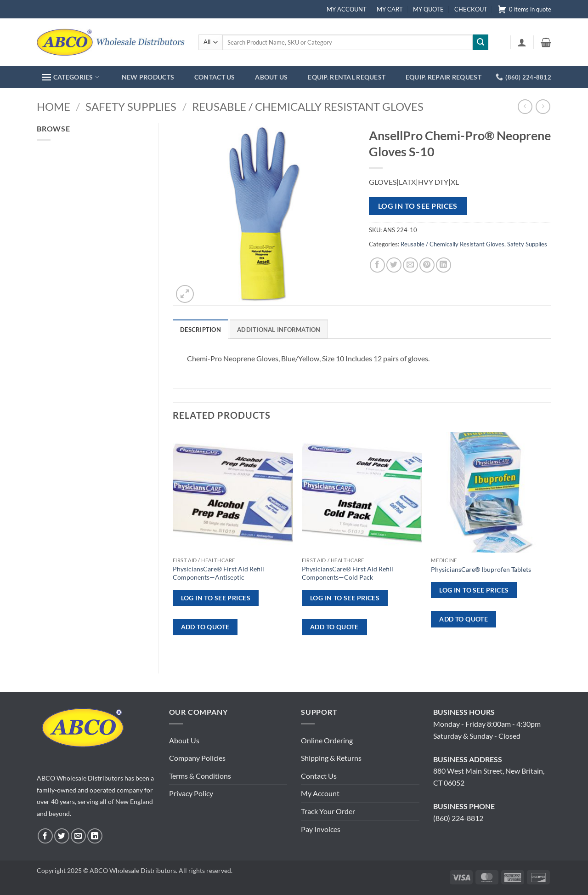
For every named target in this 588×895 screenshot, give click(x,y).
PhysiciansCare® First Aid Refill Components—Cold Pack (348, 573)
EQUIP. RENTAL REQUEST (347, 77)
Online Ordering (327, 740)
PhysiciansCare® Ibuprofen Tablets (481, 569)
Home (54, 106)
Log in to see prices (418, 206)
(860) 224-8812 (458, 818)
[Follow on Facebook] (45, 836)
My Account (320, 793)
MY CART (390, 9)
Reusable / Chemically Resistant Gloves (308, 106)
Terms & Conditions (200, 776)
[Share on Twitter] (394, 265)
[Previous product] (543, 106)
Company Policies (197, 758)
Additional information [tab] (279, 330)
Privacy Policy (191, 793)
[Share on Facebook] (377, 265)
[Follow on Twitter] (62, 836)
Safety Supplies (131, 106)
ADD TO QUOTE (205, 627)
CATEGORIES (71, 77)
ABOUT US (271, 77)
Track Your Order (328, 811)
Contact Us (319, 776)
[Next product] (525, 106)
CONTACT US (215, 77)
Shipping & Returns (331, 758)
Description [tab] (201, 330)
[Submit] (481, 42)
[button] (522, 42)
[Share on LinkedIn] (444, 265)
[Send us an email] (78, 836)
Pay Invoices (321, 829)
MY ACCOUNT (347, 9)
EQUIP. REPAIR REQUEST (444, 77)
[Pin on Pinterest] (427, 265)
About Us (184, 740)
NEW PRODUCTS (148, 77)
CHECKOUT (471, 9)
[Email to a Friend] (410, 265)
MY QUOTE (428, 9)
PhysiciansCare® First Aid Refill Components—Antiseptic (218, 573)
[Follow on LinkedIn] (95, 836)
